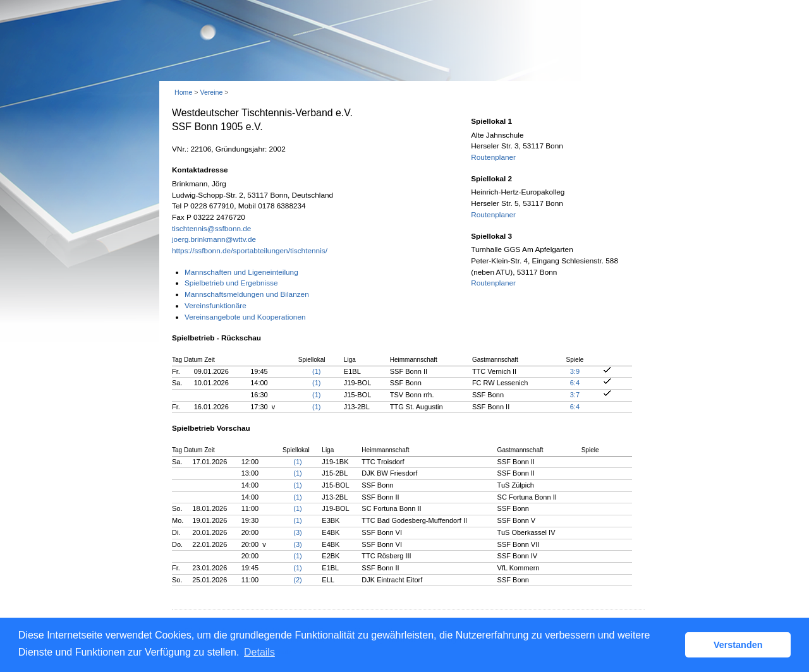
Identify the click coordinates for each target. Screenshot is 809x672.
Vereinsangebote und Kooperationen (245, 317)
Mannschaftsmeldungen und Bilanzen (247, 294)
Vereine (211, 92)
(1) (316, 371)
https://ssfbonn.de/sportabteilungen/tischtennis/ (250, 251)
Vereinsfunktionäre (216, 306)
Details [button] (259, 652)
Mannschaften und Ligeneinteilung (241, 272)
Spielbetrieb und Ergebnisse (231, 283)
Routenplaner (493, 157)
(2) (297, 580)
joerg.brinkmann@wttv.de (214, 239)
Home (183, 92)
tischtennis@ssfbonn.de (211, 229)
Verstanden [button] (738, 645)
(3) (297, 532)
